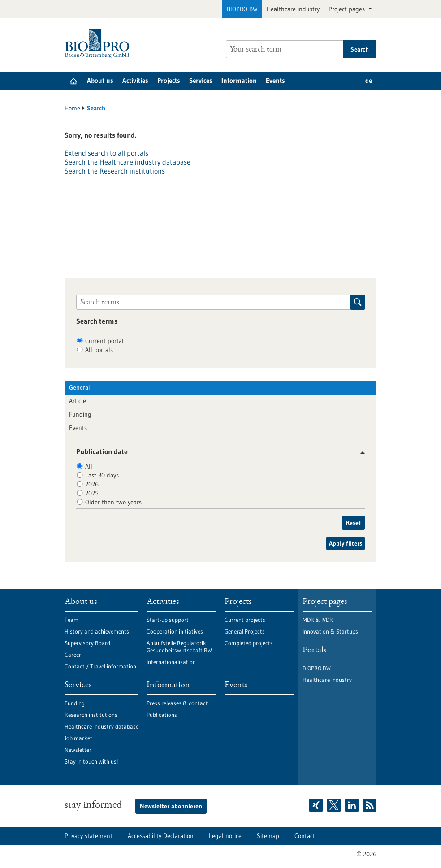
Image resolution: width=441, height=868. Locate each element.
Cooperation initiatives (175, 631)
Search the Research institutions (115, 171)
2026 (92, 484)
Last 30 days (102, 475)
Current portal (104, 341)
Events (275, 80)
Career (73, 655)
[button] (359, 453)
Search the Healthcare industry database (128, 162)
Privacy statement (89, 836)
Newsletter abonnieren (171, 806)
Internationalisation (171, 662)
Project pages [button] (348, 9)
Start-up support (168, 620)
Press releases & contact (177, 703)
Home (72, 108)
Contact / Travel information (100, 666)
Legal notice (225, 836)
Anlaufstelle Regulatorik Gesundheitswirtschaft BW (179, 647)
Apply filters (346, 543)
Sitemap (268, 836)
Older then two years (113, 502)
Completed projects (249, 643)
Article (78, 401)
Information (239, 80)
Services (201, 80)
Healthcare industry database (102, 726)
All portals (99, 350)
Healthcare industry (293, 9)
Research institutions (91, 715)
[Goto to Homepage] (99, 44)
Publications (162, 715)
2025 (92, 493)
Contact (305, 836)
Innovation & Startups (330, 631)
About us (100, 80)
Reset (353, 523)
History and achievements (97, 631)
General (80, 387)
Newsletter (78, 750)
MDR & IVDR (318, 620)
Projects (169, 80)
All (89, 466)
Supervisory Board (87, 643)
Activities (135, 80)
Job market (78, 738)
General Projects (245, 631)
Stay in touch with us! (91, 761)
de (369, 80)
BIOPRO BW (242, 9)
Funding (80, 414)
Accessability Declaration (161, 836)
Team (71, 620)
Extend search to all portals (106, 153)
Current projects (245, 620)
